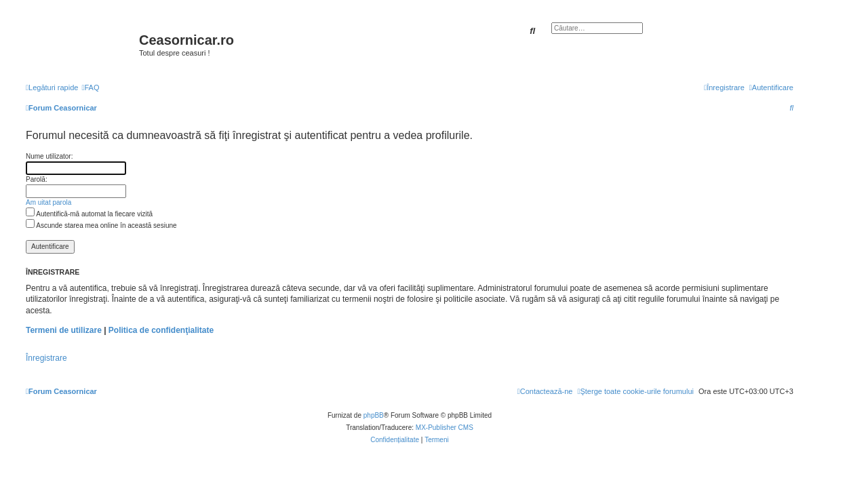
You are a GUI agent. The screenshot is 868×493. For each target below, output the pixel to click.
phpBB (374, 415)
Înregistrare (46, 358)
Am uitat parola (48, 202)
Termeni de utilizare (64, 330)
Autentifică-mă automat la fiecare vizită (89, 214)
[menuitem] (90, 87)
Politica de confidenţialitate (161, 330)
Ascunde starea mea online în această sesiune (101, 225)
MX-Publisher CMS (445, 428)
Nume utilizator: (49, 156)
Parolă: (37, 179)
